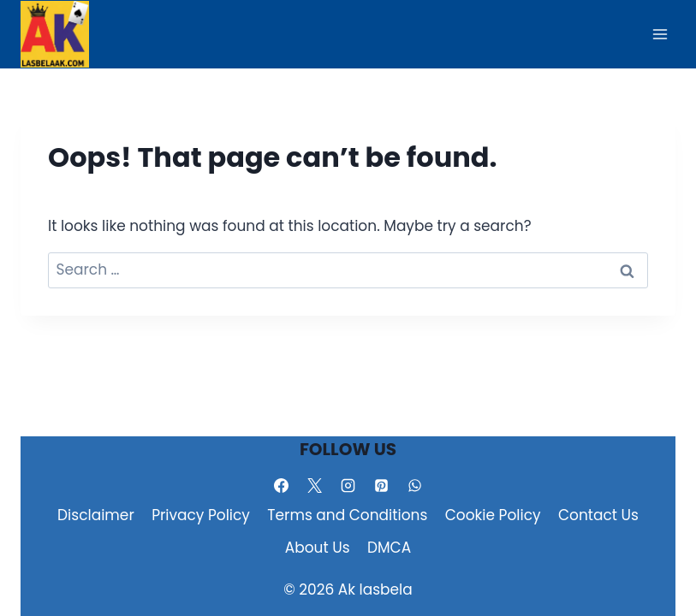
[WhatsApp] (415, 485)
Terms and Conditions (347, 515)
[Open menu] (660, 34)
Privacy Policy (201, 515)
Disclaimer (96, 515)
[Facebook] (281, 485)
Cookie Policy (493, 515)
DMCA (389, 548)
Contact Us (598, 515)
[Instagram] (348, 485)
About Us (318, 548)
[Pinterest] (382, 485)
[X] (314, 485)
